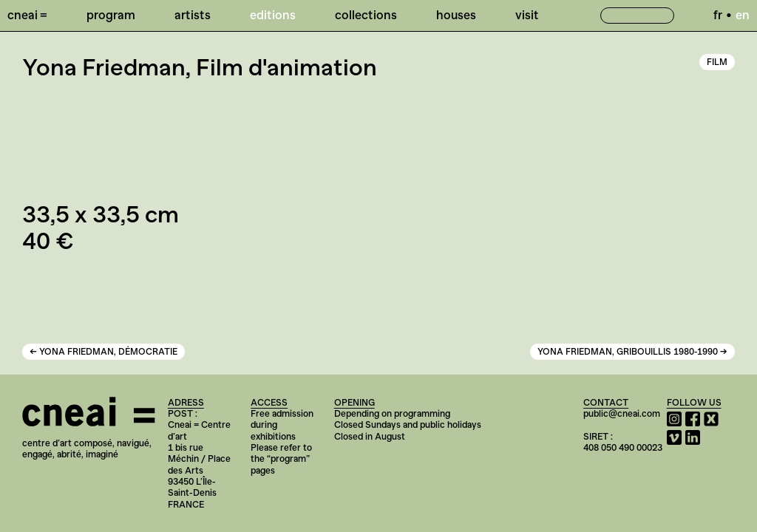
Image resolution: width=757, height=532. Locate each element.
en (743, 15)
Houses (456, 15)
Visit (527, 15)
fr (718, 15)
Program (111, 15)
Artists (193, 15)
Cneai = (27, 15)
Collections (366, 15)
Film (717, 62)
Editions (273, 15)
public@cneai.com (622, 413)
